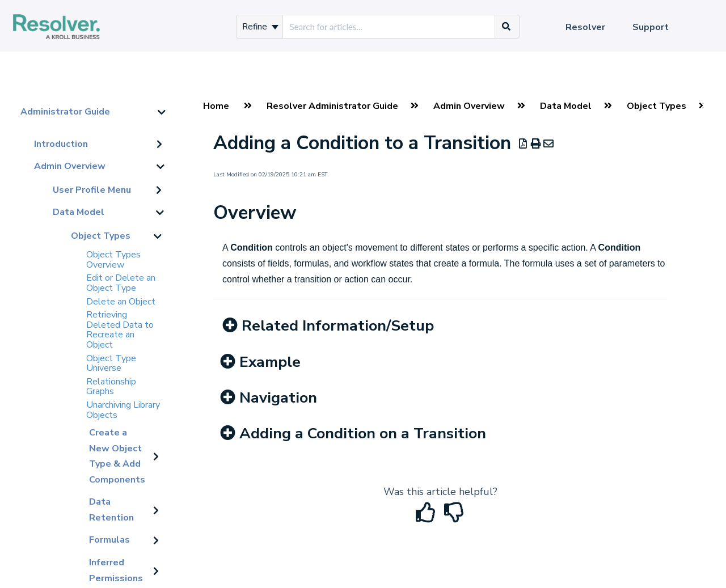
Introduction (61, 144)
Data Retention (111, 510)
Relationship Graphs (111, 387)
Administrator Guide (65, 112)
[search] (389, 27)
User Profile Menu (92, 190)
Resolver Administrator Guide (332, 106)
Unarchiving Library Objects (123, 410)
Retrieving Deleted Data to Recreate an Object (120, 330)
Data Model (79, 212)
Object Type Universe (111, 363)
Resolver (585, 27)
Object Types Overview (113, 260)
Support (651, 27)
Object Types (101, 236)
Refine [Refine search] (260, 27)
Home (216, 106)
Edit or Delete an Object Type (121, 283)
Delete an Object (121, 302)
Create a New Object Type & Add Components (117, 456)
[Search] (506, 27)
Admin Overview (70, 166)
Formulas (109, 540)
